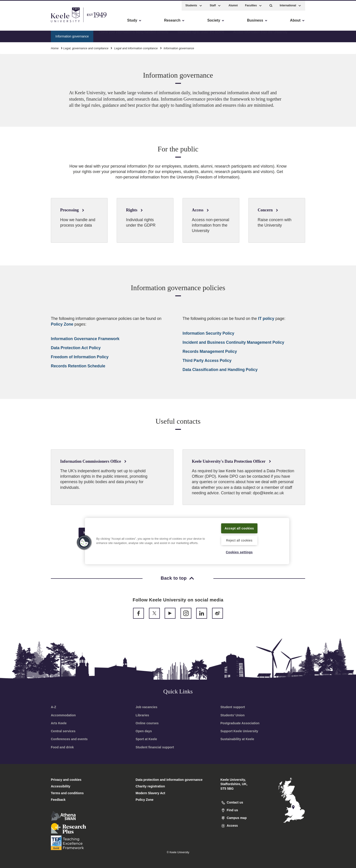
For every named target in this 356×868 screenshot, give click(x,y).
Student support (233, 707)
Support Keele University (239, 731)
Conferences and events (69, 739)
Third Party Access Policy (207, 361)
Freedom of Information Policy (80, 357)
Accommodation (63, 715)
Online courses (147, 723)
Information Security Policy (208, 333)
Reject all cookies (239, 540)
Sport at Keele (146, 739)
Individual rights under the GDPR (201, 35)
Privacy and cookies (66, 780)
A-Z (53, 707)
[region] (187, 541)
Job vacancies (146, 707)
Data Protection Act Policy (76, 348)
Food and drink (62, 747)
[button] (271, 5)
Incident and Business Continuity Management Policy (233, 342)
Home (55, 47)
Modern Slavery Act (150, 793)
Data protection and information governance (169, 780)
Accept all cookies (239, 528)
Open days (144, 731)
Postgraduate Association (240, 723)
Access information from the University (260, 35)
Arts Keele (59, 723)
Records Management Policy (210, 351)
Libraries (142, 715)
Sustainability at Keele (237, 739)
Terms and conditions (67, 793)
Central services (63, 731)
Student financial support (155, 747)
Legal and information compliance (136, 47)
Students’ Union (233, 715)
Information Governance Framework (85, 339)
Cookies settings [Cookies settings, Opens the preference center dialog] (239, 552)
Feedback (58, 800)
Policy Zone (62, 324)
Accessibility (17, 23)
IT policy (266, 319)
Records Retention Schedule (78, 366)
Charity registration (150, 786)
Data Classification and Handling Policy (220, 370)
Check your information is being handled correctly (134, 35)
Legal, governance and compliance (86, 47)
